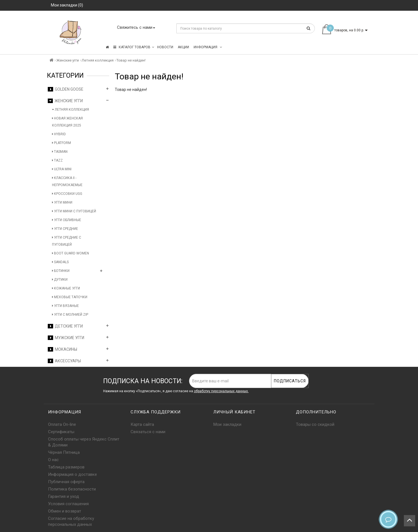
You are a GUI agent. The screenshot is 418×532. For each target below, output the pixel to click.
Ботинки (61, 271)
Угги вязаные (65, 306)
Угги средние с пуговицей (67, 241)
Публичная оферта (66, 482)
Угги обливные (67, 220)
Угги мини (62, 202)
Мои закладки (227, 424)
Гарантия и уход (64, 496)
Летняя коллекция (98, 60)
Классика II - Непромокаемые (67, 181)
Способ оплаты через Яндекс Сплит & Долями (84, 442)
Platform (61, 143)
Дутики (60, 280)
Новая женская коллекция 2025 (67, 122)
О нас (53, 460)
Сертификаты (61, 432)
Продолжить (356, 101)
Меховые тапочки (70, 297)
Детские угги (65, 326)
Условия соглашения (68, 504)
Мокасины (62, 349)
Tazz (57, 160)
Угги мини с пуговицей (74, 211)
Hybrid (59, 134)
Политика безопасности (72, 489)
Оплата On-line (62, 424)
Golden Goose (66, 89)
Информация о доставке (72, 474)
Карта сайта (142, 424)
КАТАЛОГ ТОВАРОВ (134, 47)
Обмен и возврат (65, 511)
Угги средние (65, 229)
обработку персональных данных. (221, 391)
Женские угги (68, 60)
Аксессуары (64, 361)
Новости (165, 47)
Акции (183, 47)
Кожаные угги (66, 288)
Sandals (60, 262)
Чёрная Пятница (64, 452)
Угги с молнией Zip (70, 315)
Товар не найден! (131, 60)
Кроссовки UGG (67, 194)
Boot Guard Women (71, 253)
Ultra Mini (62, 169)
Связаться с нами (148, 432)
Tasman (60, 152)
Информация (208, 47)
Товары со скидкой (315, 424)
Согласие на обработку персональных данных (71, 521)
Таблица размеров (66, 467)
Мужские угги (66, 338)
